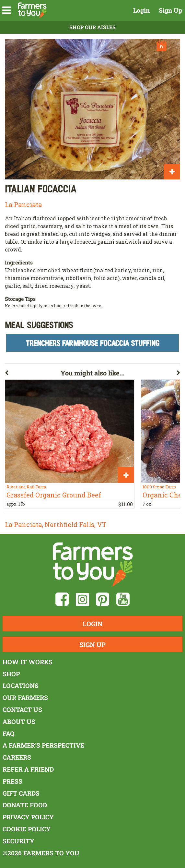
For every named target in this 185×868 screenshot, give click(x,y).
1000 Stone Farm (159, 487)
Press (12, 781)
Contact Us (22, 709)
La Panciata (23, 204)
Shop (11, 674)
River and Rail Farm (26, 487)
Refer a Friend (28, 769)
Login (141, 10)
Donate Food (25, 805)
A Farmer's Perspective (43, 745)
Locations (21, 685)
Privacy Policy (28, 817)
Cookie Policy (27, 829)
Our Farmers (25, 697)
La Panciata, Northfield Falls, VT (56, 524)
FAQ (9, 734)
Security (18, 841)
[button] (6, 10)
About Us (19, 721)
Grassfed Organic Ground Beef (54, 495)
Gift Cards (21, 793)
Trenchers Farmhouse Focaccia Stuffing (92, 343)
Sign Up (171, 10)
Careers (17, 757)
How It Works (28, 662)
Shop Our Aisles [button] (92, 27)
